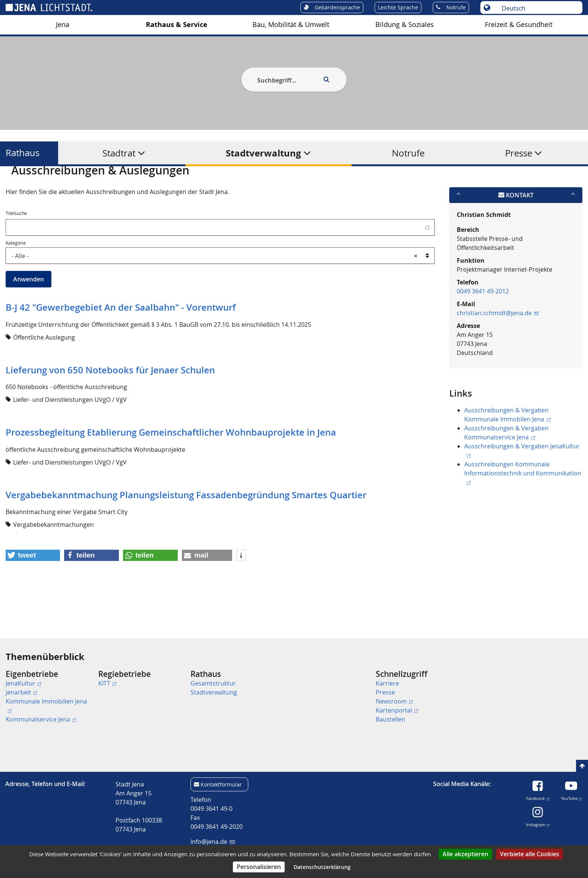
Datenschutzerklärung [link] (322, 867)
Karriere (387, 683)
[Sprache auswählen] (538, 8)
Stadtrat (119, 153)
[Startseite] (14, 185)
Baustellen (391, 719)
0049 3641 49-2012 (483, 328)
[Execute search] (326, 80)
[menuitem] (49, 697)
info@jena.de (212, 842)
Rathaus (22, 153)
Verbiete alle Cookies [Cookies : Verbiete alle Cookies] (529, 854)
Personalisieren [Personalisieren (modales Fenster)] (259, 867)
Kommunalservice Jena (41, 719)
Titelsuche (16, 250)
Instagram (538, 823)
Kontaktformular (221, 784)
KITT (107, 683)
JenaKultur (23, 683)
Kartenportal (397, 710)
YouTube (571, 797)
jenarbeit (21, 692)
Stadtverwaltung (263, 153)
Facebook (538, 797)
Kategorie (16, 279)
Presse (519, 153)
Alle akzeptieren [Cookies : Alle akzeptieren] (465, 854)
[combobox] (220, 292)
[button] (33, 592)
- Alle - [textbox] (214, 292)
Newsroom (394, 701)
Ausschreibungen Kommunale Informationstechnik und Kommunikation (523, 509)
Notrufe (408, 153)
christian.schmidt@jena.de (498, 349)
